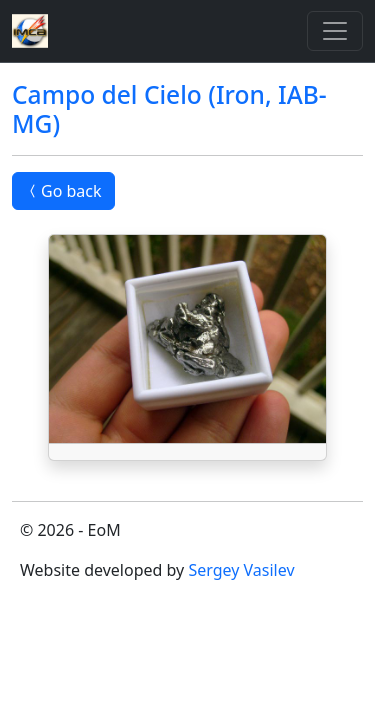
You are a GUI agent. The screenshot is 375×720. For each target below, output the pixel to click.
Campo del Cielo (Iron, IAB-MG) (169, 109)
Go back (63, 191)
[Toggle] (335, 31)
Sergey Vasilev (241, 570)
